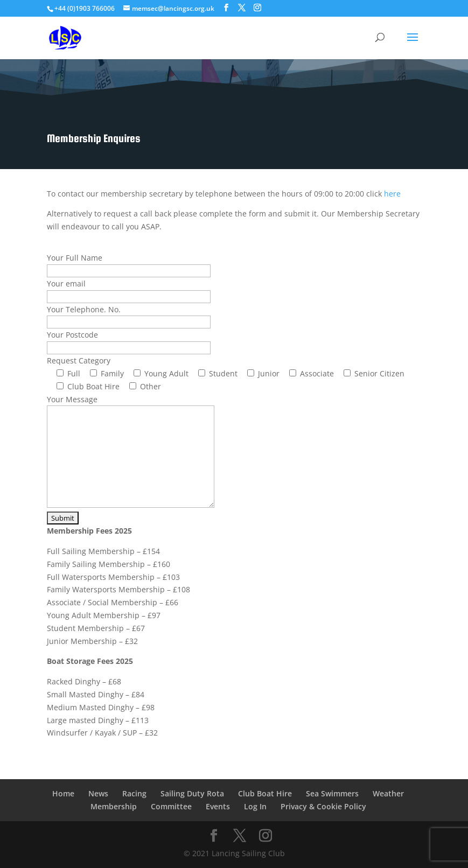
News (98, 793)
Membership (114, 806)
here (392, 194)
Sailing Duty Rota (192, 793)
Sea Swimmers (332, 793)
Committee (171, 806)
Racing (134, 793)
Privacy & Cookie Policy (323, 806)
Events (218, 806)
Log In (255, 806)
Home (63, 793)
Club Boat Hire (265, 793)
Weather (388, 793)
